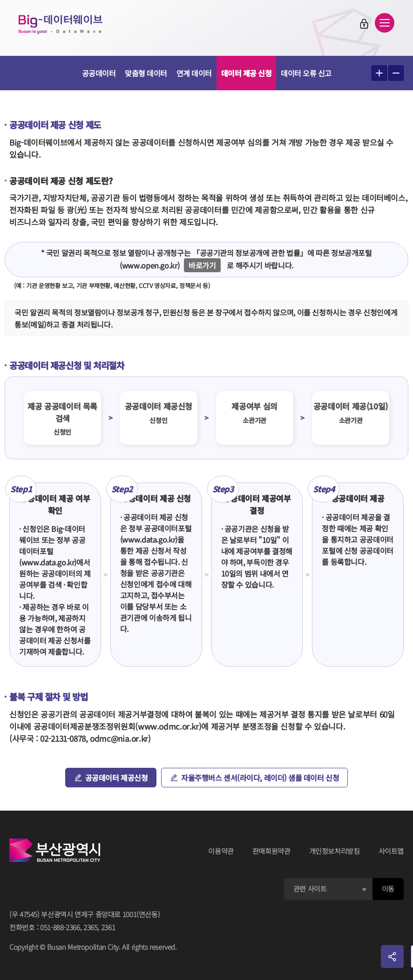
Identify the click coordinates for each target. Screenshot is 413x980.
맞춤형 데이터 (146, 73)
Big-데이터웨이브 (61, 24)
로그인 (364, 24)
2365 (91, 927)
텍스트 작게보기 (396, 73)
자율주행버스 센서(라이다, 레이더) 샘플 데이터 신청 (260, 778)
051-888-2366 (60, 927)
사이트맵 (391, 851)
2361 (108, 927)
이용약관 (221, 851)
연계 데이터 (194, 73)
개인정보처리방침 (335, 851)
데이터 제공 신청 (247, 73)
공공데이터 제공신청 (117, 778)
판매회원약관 (271, 851)
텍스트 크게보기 (379, 73)
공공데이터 (99, 73)
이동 (388, 889)
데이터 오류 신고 (306, 73)
